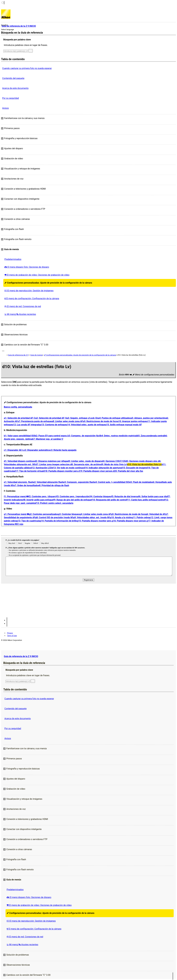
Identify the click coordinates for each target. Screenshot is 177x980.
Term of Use (12, 636)
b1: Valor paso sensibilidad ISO (19, 436)
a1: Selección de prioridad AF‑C (20, 418)
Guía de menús (36, 355)
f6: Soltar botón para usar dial (153, 496)
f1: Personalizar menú (16, 496)
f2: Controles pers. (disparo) (42, 496)
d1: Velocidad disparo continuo (19, 461)
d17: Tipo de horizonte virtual (29, 471)
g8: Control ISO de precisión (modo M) (54, 517)
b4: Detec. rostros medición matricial (119, 436)
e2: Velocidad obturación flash (48, 482)
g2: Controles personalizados (44, 514)
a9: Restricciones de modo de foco (100, 421)
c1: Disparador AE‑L (14, 450)
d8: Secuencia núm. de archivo (85, 464)
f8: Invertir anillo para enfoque (38, 500)
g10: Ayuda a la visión (121, 517)
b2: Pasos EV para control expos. (51, 436)
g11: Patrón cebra (140, 517)
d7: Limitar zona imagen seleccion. (53, 464)
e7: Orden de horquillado (26, 485)
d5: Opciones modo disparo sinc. (142, 461)
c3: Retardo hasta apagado (63, 450)
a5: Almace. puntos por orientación (148, 418)
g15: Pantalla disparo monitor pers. (95, 521)
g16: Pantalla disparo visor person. (129, 521)
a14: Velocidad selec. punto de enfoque (86, 425)
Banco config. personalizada (18, 407)
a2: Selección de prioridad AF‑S (51, 418)
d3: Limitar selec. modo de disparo (85, 461)
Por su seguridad (11, 98)
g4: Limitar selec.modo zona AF (95, 514)
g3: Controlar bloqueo (69, 514)
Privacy (10, 633)
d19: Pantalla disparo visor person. (96, 471)
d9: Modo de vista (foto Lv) (114, 464)
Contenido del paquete (13, 78)
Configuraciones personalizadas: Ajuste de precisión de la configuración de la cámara (48, 283)
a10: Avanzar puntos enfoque (132, 421)
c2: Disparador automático (37, 450)
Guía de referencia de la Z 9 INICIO (21, 656)
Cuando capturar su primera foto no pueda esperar (27, 68)
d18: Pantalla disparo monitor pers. (61, 471)
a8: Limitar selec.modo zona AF (67, 421)
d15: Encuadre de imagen (134, 468)
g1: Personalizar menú (16, 514)
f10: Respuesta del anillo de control (109, 500)
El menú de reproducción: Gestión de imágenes (29, 291)
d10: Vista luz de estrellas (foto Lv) (144, 464)
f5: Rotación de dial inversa (125, 496)
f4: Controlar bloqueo (101, 496)
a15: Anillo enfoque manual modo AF (123, 425)
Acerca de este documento (15, 88)
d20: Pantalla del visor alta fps (128, 471)
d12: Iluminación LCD (41, 468)
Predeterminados (13, 259)
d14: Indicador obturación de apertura (102, 468)
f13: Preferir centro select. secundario (54, 503)
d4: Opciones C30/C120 (114, 461)
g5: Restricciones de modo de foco (128, 514)
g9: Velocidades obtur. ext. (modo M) (91, 517)
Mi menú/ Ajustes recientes (20, 314)
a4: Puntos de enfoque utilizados (114, 418)
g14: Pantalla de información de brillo (58, 521)
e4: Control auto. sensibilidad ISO (112, 482)
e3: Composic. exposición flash (79, 482)
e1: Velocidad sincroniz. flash (18, 482)
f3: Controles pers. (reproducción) (73, 496)
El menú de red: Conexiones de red (23, 306)
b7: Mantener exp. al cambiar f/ (48, 439)
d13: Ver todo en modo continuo (68, 468)
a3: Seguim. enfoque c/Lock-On (82, 418)
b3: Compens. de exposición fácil (84, 436)
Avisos (5, 108)
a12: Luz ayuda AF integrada (26, 425)
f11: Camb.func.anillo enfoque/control (146, 500)
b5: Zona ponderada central (151, 436)
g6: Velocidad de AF (155, 514)
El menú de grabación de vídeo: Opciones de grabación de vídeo (37, 275)
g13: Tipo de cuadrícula (28, 521)
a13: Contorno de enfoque (53, 425)
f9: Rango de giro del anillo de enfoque (72, 500)
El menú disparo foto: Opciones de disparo (27, 267)
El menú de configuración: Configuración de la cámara (32, 299)
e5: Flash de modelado (140, 482)
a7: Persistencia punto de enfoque (35, 421)
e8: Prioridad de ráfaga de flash (53, 485)
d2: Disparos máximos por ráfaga (51, 461)
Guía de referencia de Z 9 (18, 355)
